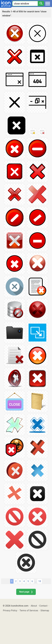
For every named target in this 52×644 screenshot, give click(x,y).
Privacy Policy (10, 610)
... (36, 581)
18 (40, 581)
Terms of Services (29, 610)
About (34, 606)
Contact (43, 606)
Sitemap (45, 610)
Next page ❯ (26, 592)
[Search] (41, 3)
